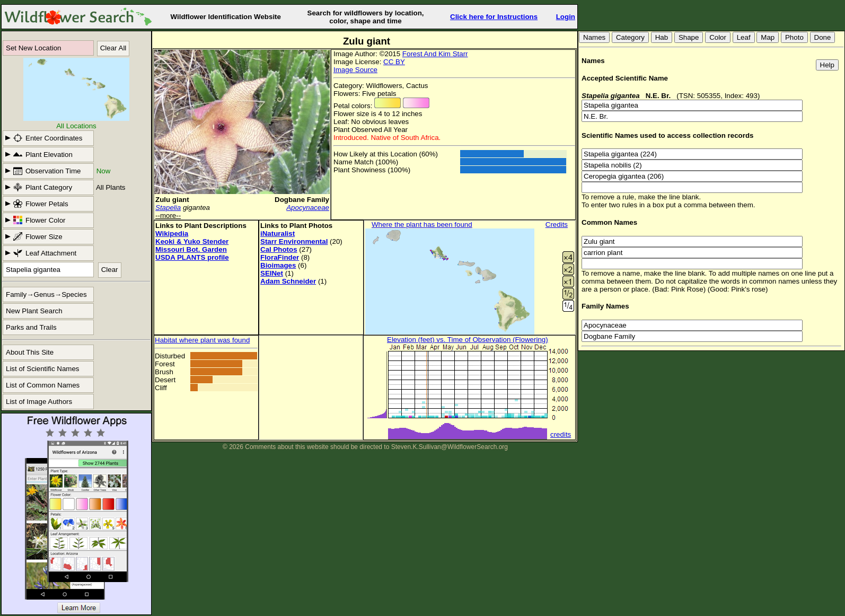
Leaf (744, 37)
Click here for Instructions (494, 17)
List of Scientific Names (43, 369)
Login (566, 17)
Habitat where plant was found (202, 340)
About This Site (30, 352)
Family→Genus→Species (46, 294)
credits (561, 434)
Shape (689, 37)
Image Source (355, 70)
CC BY (394, 62)
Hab (662, 37)
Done (823, 37)
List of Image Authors (39, 402)
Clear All (113, 48)
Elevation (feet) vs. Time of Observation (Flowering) (468, 340)
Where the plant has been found (422, 225)
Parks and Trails (31, 327)
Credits (557, 225)
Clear (110, 270)
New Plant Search (34, 311)
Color (718, 37)
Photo (794, 37)
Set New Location (33, 48)
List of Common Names (43, 385)
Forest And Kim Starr (435, 54)
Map (768, 37)
